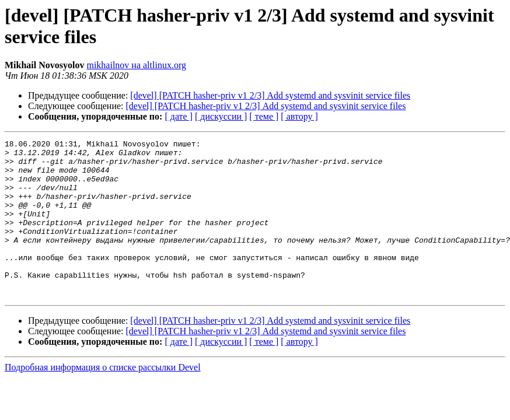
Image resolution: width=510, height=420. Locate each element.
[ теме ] (264, 116)
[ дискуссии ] (221, 116)
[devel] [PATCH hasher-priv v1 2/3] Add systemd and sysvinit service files (270, 95)
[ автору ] (299, 116)
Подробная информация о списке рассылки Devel (103, 399)
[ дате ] (179, 116)
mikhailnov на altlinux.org (136, 65)
